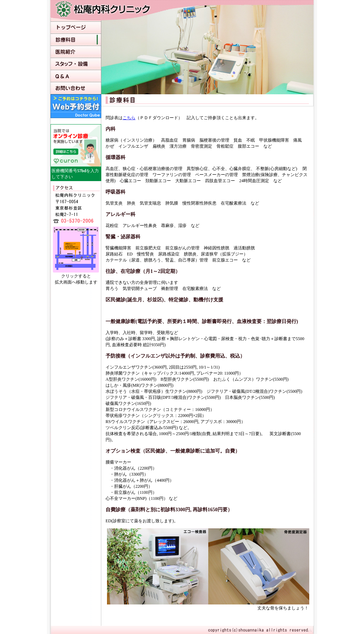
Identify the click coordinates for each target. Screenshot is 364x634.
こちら (129, 118)
